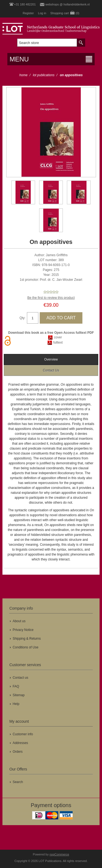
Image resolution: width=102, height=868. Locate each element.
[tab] (51, 359)
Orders (18, 752)
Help (16, 704)
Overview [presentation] (51, 359)
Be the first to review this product (51, 298)
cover (58, 337)
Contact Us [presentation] (51, 370)
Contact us (20, 678)
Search (18, 782)
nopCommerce (59, 854)
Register (28, 13)
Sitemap (18, 695)
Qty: (23, 318)
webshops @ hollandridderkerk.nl (68, 4)
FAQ (16, 686)
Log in (42, 13)
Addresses (20, 743)
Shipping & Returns (27, 639)
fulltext (58, 343)
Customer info (23, 734)
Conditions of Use (25, 647)
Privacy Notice (23, 630)
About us (19, 621)
